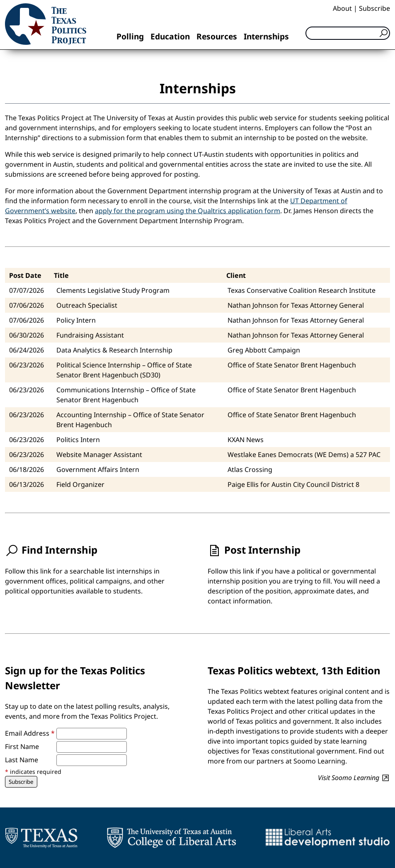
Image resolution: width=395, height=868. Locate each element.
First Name (22, 746)
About (342, 8)
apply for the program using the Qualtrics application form (188, 211)
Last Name (22, 760)
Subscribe (374, 8)
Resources (217, 36)
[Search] (348, 33)
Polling (130, 36)
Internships (266, 36)
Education (170, 36)
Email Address (30, 733)
